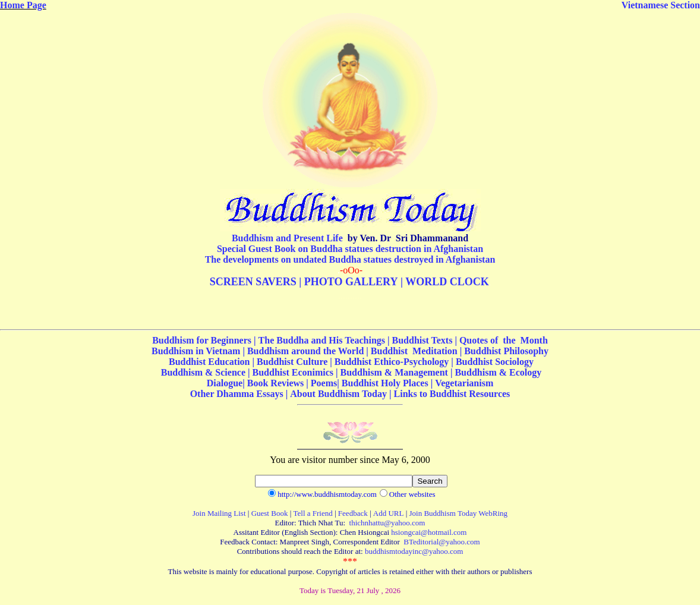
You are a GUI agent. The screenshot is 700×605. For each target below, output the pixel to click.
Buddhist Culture (292, 362)
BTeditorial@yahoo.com (442, 542)
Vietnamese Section (661, 5)
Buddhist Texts (422, 340)
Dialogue (225, 383)
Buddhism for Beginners (203, 340)
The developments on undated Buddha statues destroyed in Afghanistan (350, 259)
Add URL (389, 513)
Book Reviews (276, 383)
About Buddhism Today (338, 394)
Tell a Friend (313, 513)
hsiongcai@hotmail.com (429, 532)
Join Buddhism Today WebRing (459, 513)
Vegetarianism (464, 383)
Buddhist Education (209, 362)
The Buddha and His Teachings (323, 340)
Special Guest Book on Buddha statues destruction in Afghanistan (350, 249)
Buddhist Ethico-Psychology (392, 362)
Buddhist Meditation (414, 351)
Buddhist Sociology (495, 362)
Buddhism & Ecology (498, 372)
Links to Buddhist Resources (452, 394)
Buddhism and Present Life (287, 238)
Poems (324, 383)
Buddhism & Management (394, 372)
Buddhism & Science (203, 372)
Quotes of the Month (504, 340)
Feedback (353, 513)
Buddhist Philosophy (506, 351)
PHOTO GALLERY (351, 282)
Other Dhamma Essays (237, 394)
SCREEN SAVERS (253, 282)
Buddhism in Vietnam (196, 351)
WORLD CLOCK (447, 282)
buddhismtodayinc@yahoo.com (414, 551)
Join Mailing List (219, 513)
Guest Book (270, 513)
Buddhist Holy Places (385, 383)
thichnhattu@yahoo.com (387, 523)
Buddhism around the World (305, 351)
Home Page (23, 5)
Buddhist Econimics (294, 372)
